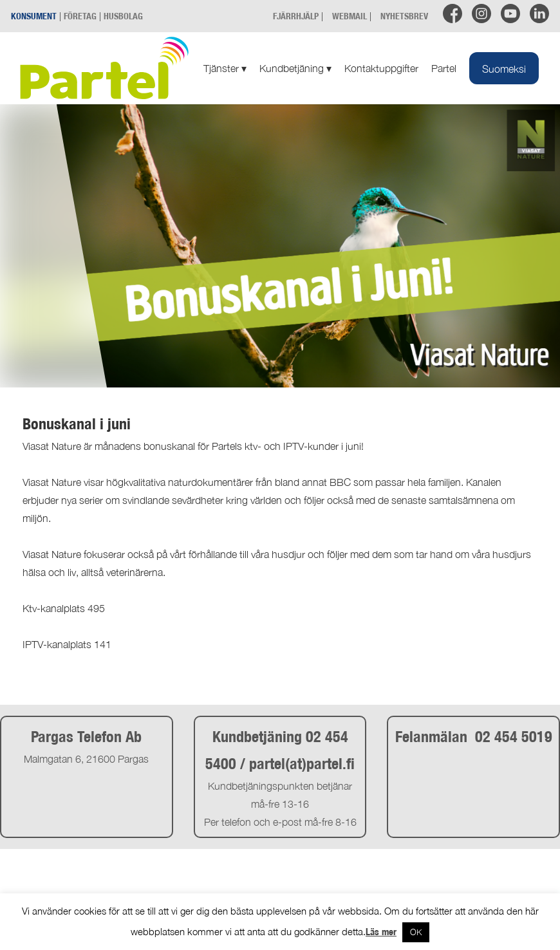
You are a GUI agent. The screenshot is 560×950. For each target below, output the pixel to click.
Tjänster (225, 68)
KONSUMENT (34, 16)
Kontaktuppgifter (381, 68)
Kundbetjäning (295, 68)
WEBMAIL (350, 16)
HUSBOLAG (123, 16)
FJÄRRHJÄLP (296, 16)
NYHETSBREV (404, 16)
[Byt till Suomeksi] (504, 68)
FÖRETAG (80, 16)
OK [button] (416, 932)
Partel (444, 68)
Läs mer (381, 932)
